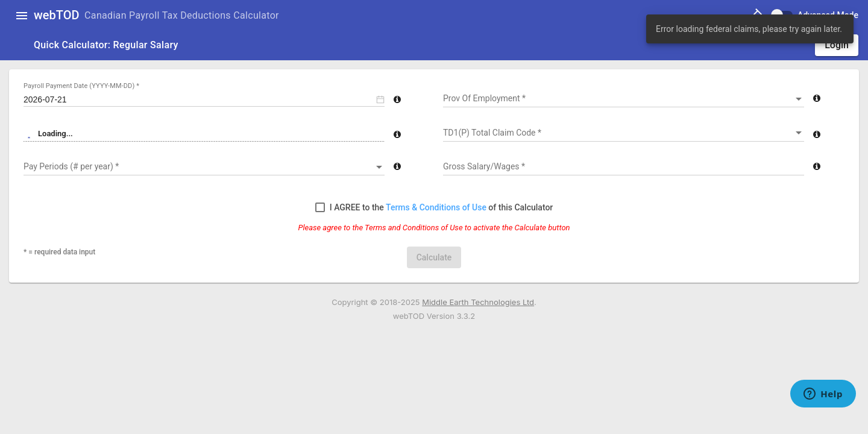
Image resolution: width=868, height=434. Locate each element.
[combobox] (624, 99)
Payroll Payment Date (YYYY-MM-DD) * (81, 86)
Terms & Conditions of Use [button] (437, 207)
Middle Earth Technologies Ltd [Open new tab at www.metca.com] (478, 302)
